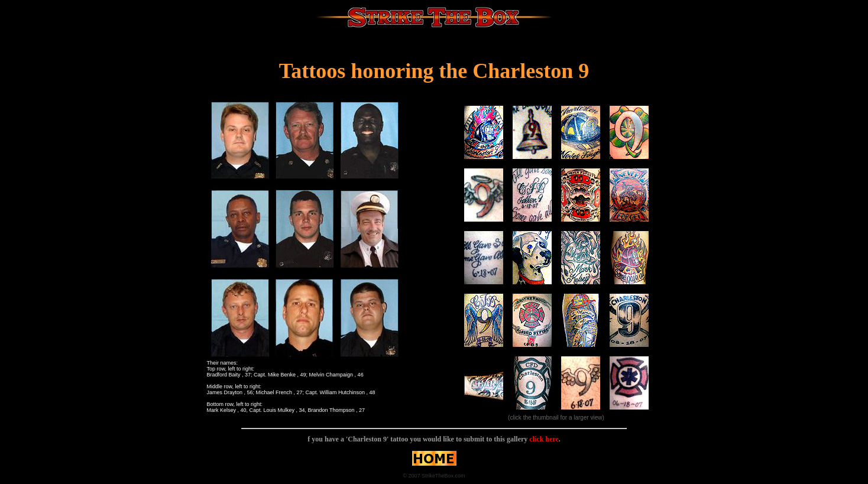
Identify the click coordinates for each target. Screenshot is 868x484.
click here (543, 439)
